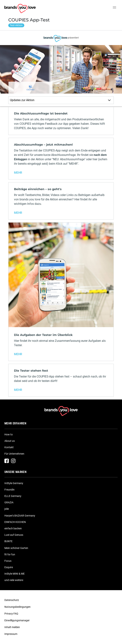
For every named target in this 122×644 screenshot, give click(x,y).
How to (9, 434)
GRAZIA (9, 502)
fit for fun (10, 554)
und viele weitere (14, 580)
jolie (7, 509)
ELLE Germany (13, 496)
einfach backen (13, 528)
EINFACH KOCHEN (15, 522)
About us (10, 441)
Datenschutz (12, 600)
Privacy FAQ (11, 614)
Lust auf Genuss (14, 535)
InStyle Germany (14, 483)
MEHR (18, 173)
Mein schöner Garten (16, 548)
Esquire (9, 567)
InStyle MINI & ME (15, 574)
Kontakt (9, 447)
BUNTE (8, 541)
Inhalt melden (12, 627)
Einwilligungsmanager (17, 620)
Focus (8, 561)
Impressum (11, 634)
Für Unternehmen (14, 454)
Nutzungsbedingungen (17, 607)
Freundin (9, 490)
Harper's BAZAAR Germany (20, 516)
